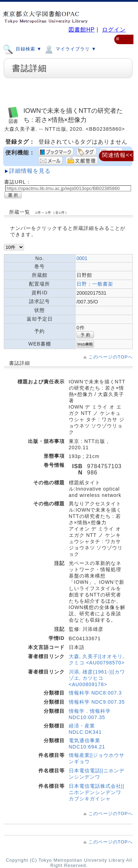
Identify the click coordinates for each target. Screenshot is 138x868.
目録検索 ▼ (22, 49)
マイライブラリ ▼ (70, 49)
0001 (82, 258)
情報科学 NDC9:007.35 (97, 702)
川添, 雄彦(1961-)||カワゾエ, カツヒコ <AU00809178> (97, 678)
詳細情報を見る (30, 171)
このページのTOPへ (111, 357)
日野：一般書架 (95, 284)
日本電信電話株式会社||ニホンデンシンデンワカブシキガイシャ (97, 792)
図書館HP (82, 30)
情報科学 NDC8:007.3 (95, 693)
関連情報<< (118, 155)
